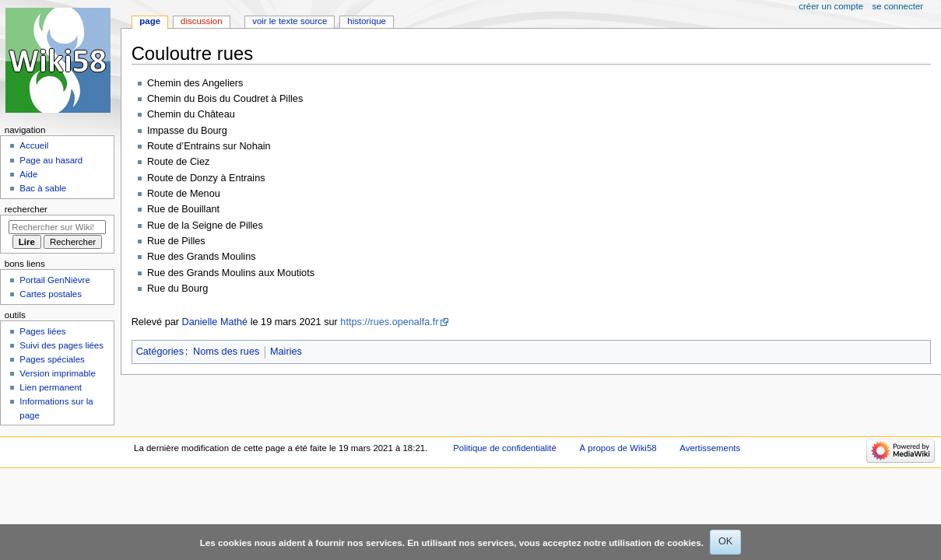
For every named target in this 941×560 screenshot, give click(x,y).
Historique (367, 21)
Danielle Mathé (215, 322)
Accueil (34, 145)
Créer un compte (831, 6)
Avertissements (710, 448)
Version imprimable (57, 373)
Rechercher (26, 209)
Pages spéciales (52, 359)
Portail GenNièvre (54, 280)
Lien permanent (51, 387)
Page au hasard (51, 160)
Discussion (201, 21)
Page (150, 21)
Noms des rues (226, 352)
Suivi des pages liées (61, 345)
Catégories (160, 352)
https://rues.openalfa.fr (389, 322)
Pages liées (42, 331)
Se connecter (898, 6)
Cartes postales (51, 294)
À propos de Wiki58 (618, 448)
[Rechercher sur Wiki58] (57, 227)
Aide (28, 174)
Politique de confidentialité (505, 448)
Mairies (286, 352)
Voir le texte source (290, 21)
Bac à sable (43, 188)
